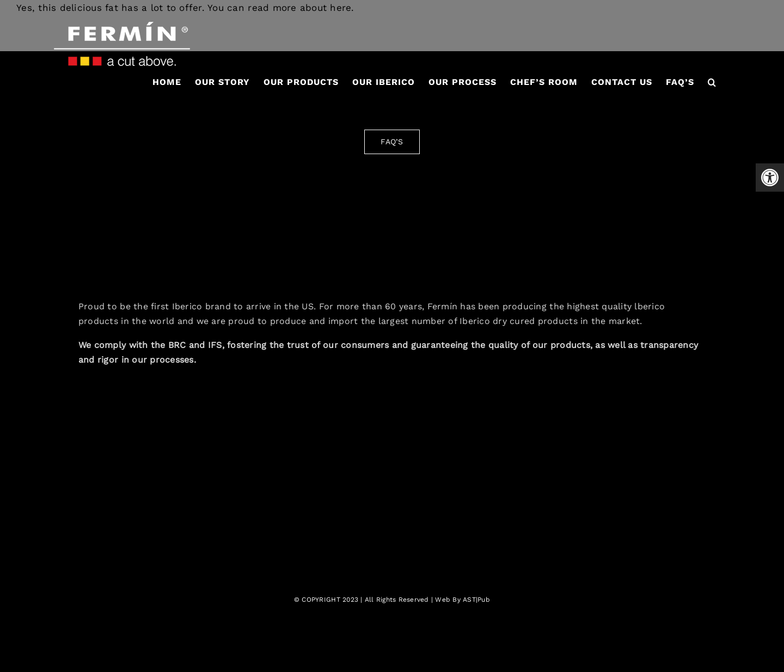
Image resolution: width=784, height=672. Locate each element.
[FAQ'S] (392, 142)
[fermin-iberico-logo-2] (392, 209)
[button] (712, 82)
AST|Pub (476, 600)
